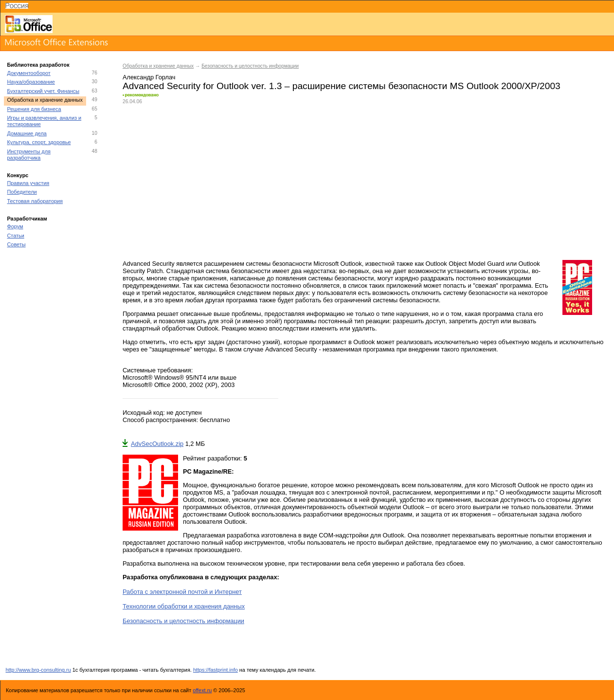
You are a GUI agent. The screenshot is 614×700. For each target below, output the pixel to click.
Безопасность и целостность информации (250, 66)
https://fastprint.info (216, 670)
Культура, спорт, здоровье (39, 142)
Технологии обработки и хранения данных (184, 606)
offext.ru (202, 690)
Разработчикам (27, 219)
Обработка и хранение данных (45, 100)
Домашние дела (27, 133)
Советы (17, 244)
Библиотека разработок (38, 65)
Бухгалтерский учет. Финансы (43, 91)
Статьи (16, 236)
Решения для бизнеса (34, 109)
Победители (22, 192)
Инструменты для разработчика (29, 155)
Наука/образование (31, 82)
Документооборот (29, 73)
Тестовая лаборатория (35, 201)
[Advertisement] (363, 182)
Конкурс (18, 175)
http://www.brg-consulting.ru (38, 670)
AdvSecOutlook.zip (153, 444)
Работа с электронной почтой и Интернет (182, 592)
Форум (15, 226)
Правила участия (28, 183)
